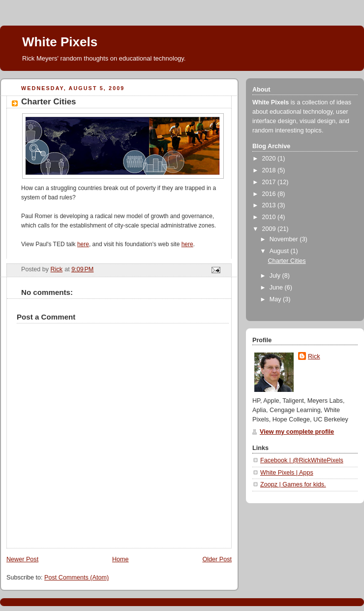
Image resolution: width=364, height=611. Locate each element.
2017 (270, 182)
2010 (270, 217)
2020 (270, 159)
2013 (270, 205)
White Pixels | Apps (287, 473)
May (276, 299)
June (277, 288)
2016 (270, 194)
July (276, 276)
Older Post (217, 559)
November (285, 239)
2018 (270, 170)
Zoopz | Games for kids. (293, 484)
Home (121, 559)
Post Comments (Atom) (76, 578)
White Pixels (60, 42)
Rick (314, 356)
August (280, 251)
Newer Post (22, 559)
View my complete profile (297, 432)
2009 (270, 229)
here (83, 244)
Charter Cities (287, 261)
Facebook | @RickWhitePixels (302, 460)
